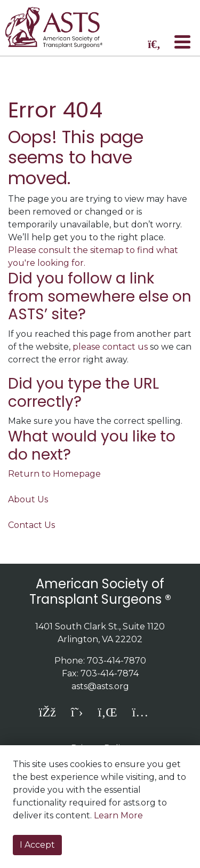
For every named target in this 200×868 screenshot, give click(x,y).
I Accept (37, 845)
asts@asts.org (100, 686)
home (60, 28)
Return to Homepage (54, 474)
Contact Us (31, 525)
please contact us (110, 347)
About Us (28, 499)
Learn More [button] (118, 815)
